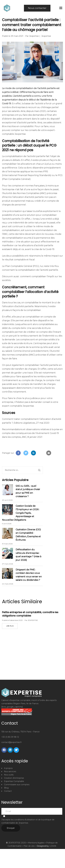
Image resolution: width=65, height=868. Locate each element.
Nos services (10, 771)
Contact (8, 791)
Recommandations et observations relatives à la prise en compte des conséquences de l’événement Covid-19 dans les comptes (32, 433)
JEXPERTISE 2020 (17, 843)
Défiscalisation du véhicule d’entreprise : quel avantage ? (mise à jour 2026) (28, 555)
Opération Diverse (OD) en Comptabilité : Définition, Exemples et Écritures (28, 535)
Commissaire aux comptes (17, 785)
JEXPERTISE (33, 620)
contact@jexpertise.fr (11, 742)
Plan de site (29, 846)
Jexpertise (34, 36)
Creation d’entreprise (14, 778)
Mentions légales (36, 843)
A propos (8, 768)
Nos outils (9, 775)
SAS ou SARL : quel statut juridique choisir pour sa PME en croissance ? (28, 491)
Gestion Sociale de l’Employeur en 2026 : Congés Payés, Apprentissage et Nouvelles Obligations (21, 513)
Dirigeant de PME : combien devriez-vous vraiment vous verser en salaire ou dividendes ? (29, 575)
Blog (6, 788)
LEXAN (53, 846)
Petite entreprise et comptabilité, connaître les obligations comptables (30, 614)
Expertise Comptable (14, 781)
